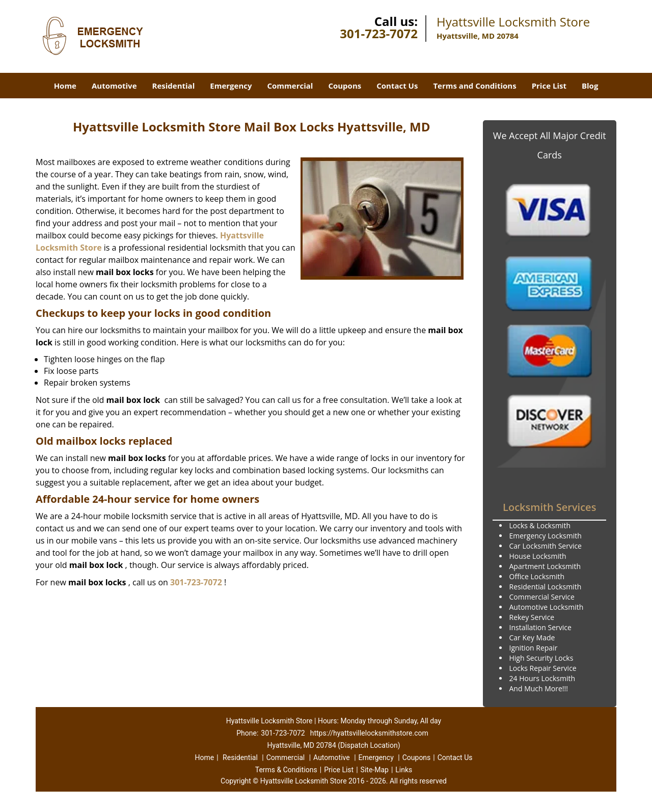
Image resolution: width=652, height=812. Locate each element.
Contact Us (397, 86)
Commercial (290, 86)
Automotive (114, 86)
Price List (549, 86)
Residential (174, 86)
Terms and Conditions (474, 86)
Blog (590, 86)
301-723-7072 (379, 33)
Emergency (231, 86)
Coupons (345, 86)
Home (65, 86)
